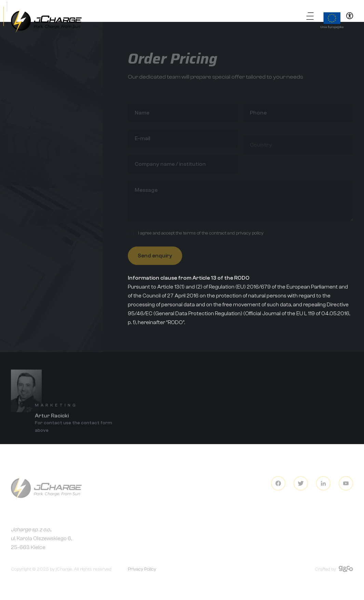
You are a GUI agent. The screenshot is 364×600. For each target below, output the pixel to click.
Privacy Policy (142, 572)
